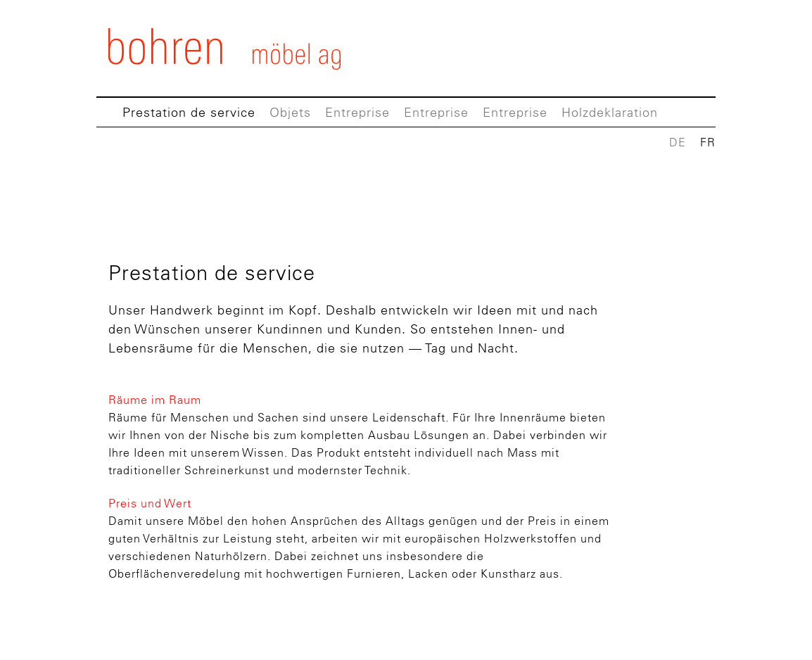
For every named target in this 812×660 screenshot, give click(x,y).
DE (678, 142)
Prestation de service (189, 113)
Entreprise (357, 113)
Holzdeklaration (610, 113)
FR (708, 142)
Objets (290, 113)
